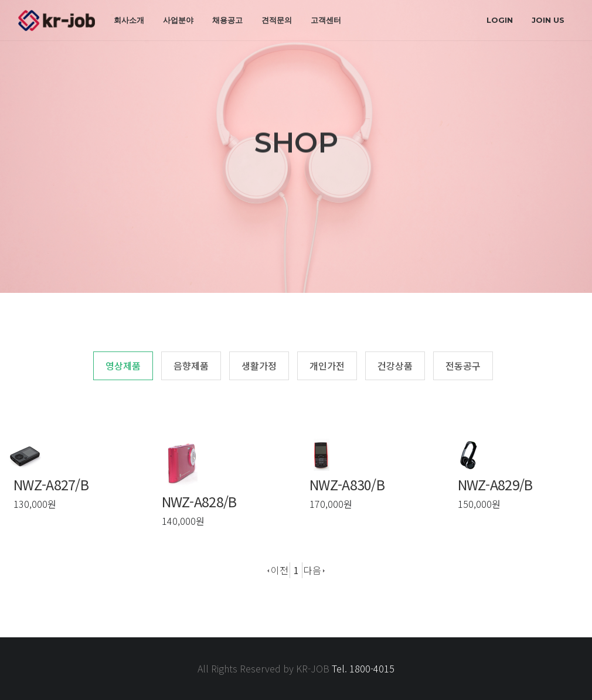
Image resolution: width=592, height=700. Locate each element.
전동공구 (463, 366)
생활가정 (259, 366)
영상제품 (123, 366)
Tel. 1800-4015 (363, 668)
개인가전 (327, 366)
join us (548, 20)
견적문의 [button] (277, 20)
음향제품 (191, 366)
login (500, 20)
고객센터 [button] (326, 20)
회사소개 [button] (129, 20)
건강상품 (395, 366)
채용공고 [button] (227, 20)
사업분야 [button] (178, 20)
